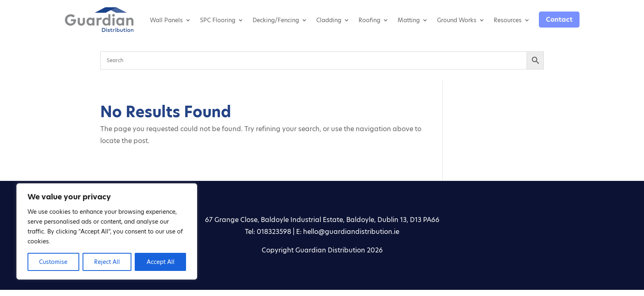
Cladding (329, 20)
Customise (53, 262)
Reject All (107, 262)
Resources (508, 20)
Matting (409, 20)
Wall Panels (166, 20)
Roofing (369, 20)
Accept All (161, 262)
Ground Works (457, 20)
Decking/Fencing (276, 20)
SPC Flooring (218, 20)
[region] (107, 231)
